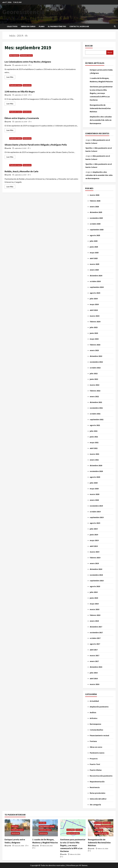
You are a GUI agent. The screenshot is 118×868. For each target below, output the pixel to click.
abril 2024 (94, 310)
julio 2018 (94, 592)
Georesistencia (23, 12)
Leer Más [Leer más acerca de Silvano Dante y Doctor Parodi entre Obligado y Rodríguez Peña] (11, 160)
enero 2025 (94, 270)
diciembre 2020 (96, 465)
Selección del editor (98, 799)
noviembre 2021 (96, 408)
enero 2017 (94, 661)
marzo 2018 (94, 609)
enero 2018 (94, 621)
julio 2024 (94, 299)
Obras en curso (28, 26)
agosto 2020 (95, 477)
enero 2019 (94, 563)
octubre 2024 (95, 281)
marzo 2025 (94, 264)
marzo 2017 (94, 655)
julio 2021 (94, 431)
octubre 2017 (95, 638)
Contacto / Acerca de (79, 26)
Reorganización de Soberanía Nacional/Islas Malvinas (100, 108)
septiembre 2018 (97, 581)
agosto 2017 (95, 644)
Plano (42, 26)
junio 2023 (94, 333)
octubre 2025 (95, 224)
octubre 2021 (95, 414)
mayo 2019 (94, 540)
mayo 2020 (94, 489)
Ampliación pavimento (99, 707)
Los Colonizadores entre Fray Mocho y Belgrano (33, 62)
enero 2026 (94, 207)
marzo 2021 (94, 454)
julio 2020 (94, 483)
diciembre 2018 (96, 569)
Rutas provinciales (98, 793)
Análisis (93, 712)
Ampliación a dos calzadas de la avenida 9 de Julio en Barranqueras (101, 120)
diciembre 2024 (96, 276)
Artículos (94, 718)
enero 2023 (94, 350)
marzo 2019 (94, 552)
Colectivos (12, 26)
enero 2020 (94, 500)
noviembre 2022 (96, 362)
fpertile (9, 65)
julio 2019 (94, 529)
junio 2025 (94, 247)
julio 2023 (94, 327)
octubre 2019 (95, 512)
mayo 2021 (94, 442)
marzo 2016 (94, 684)
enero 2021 (94, 460)
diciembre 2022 (96, 356)
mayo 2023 (94, 339)
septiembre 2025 (97, 230)
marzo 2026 (94, 195)
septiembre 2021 (97, 419)
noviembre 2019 (96, 506)
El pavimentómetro (57, 26)
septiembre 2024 (97, 287)
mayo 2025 (94, 253)
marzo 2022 (94, 385)
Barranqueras (14, 55)
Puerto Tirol (95, 764)
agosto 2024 (95, 293)
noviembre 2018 (96, 575)
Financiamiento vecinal (99, 735)
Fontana (93, 741)
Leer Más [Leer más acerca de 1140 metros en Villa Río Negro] (11, 103)
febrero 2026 (95, 201)
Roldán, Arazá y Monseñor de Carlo (26, 175)
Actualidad (94, 701)
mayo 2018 (94, 604)
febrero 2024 (95, 322)
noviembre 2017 (96, 632)
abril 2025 (94, 258)
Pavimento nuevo (26, 55)
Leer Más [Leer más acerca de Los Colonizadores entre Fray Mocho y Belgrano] (11, 77)
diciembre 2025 (96, 212)
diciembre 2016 (96, 667)
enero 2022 (94, 396)
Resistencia (27, 85)
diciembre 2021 (96, 402)
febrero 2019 (95, 558)
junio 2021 (94, 437)
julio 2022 (94, 373)
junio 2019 (94, 535)
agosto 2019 (95, 523)
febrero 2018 (95, 615)
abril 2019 (94, 546)
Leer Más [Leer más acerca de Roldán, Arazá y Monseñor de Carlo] (11, 190)
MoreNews (71, 865)
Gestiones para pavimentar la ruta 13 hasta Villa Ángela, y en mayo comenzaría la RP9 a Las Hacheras (101, 93)
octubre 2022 (95, 368)
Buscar (89, 46)
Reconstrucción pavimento (101, 776)
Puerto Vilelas (96, 770)
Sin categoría (95, 805)
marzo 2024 (94, 316)
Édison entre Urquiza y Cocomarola (26, 118)
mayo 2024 (94, 304)
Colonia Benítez (96, 730)
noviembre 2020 (96, 471)
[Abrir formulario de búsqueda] (115, 26)
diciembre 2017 (96, 627)
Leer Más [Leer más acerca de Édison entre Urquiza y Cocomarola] (11, 130)
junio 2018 (94, 598)
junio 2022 (94, 379)
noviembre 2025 (96, 218)
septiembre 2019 (97, 517)
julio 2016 (94, 673)
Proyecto (94, 759)
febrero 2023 (95, 345)
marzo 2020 (94, 494)
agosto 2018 (95, 586)
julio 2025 (94, 241)
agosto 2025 (95, 235)
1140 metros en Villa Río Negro (23, 91)
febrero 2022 (95, 391)
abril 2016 (94, 678)
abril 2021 (94, 448)
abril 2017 (94, 650)
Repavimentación (97, 782)
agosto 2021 (95, 425)
